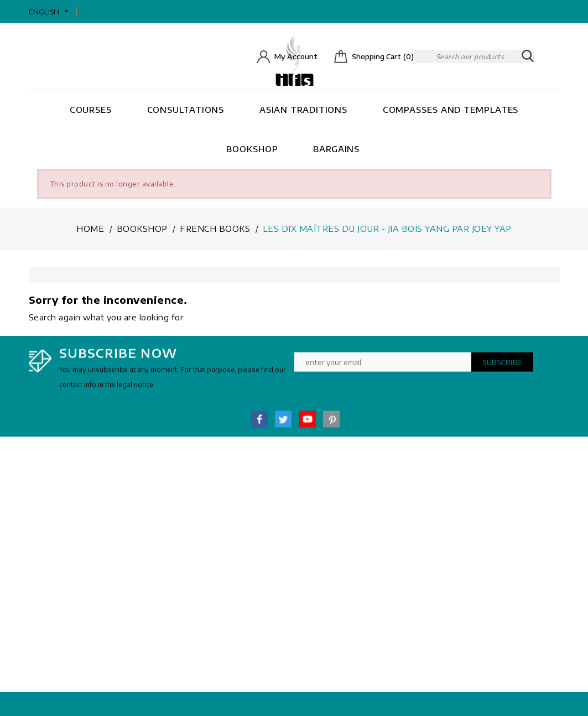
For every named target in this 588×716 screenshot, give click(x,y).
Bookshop (252, 149)
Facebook (259, 424)
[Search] (474, 56)
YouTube (308, 424)
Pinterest (331, 424)
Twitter (283, 424)
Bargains (336, 149)
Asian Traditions (303, 110)
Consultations (186, 110)
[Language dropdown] (50, 12)
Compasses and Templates (451, 110)
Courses (91, 110)
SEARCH (528, 56)
